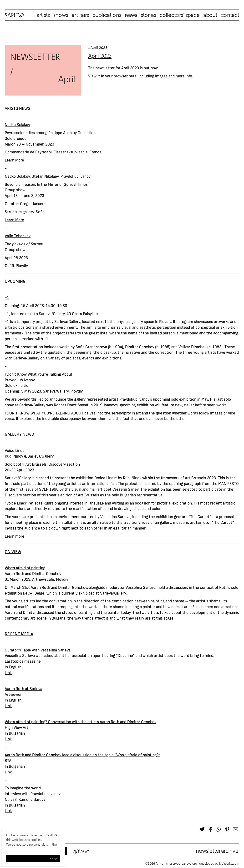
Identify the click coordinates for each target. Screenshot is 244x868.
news (131, 15)
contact (230, 15)
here (133, 76)
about (210, 15)
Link (8, 672)
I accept (33, 858)
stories (148, 15)
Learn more (15, 536)
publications (107, 15)
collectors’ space (180, 15)
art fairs (80, 15)
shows (61, 15)
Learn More (14, 160)
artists (43, 15)
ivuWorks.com (229, 864)
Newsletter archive (217, 851)
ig (74, 852)
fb (80, 852)
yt (87, 852)
